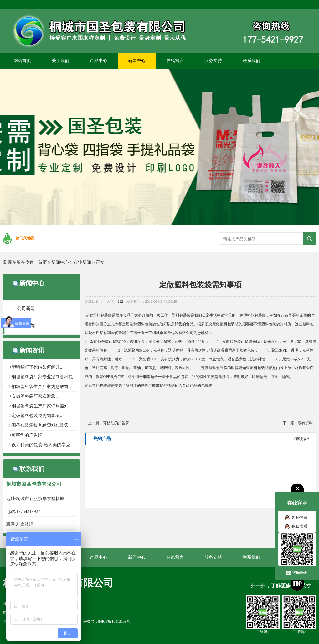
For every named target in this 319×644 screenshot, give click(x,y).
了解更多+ (301, 439)
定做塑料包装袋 (99, 315)
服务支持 (213, 61)
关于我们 (60, 61)
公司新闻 (26, 309)
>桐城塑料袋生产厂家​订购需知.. (40, 406)
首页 (43, 262)
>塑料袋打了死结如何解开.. (36, 367)
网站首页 (22, 61)
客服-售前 (300, 517)
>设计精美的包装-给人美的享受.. (41, 445)
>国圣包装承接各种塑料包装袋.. (40, 425)
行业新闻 (82, 262)
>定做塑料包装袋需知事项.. (36, 416)
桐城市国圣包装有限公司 (173, 333)
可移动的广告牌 (116, 423)
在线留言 (175, 61)
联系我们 (251, 61)
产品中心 (99, 61)
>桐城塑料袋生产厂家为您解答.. (40, 387)
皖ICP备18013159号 (114, 621)
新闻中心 (137, 61)
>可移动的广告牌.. (27, 435)
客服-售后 (300, 526)
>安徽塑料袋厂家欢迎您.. (34, 396)
